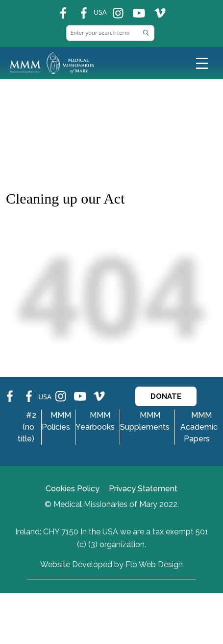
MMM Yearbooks (95, 421)
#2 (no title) (27, 427)
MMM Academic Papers (199, 427)
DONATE (166, 396)
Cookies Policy (73, 489)
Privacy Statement (143, 489)
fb (58, 9)
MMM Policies (56, 421)
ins (114, 9)
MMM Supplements (145, 421)
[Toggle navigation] (202, 63)
